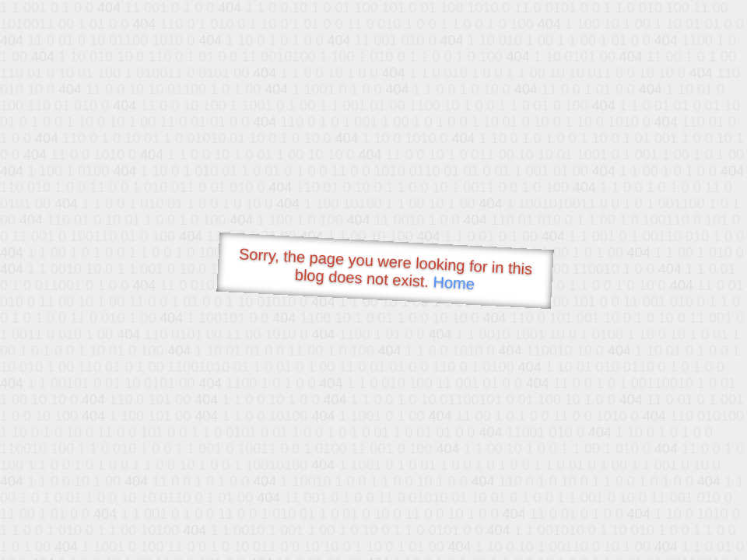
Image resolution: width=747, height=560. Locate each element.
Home (454, 283)
